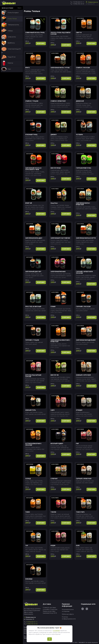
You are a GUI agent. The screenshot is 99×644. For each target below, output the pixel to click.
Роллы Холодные (10, 13)
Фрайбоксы (8, 43)
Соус (6, 69)
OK (50, 639)
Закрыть (19, 8)
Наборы (7, 31)
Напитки (7, 63)
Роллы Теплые (9, 19)
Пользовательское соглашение (68, 610)
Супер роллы (9, 37)
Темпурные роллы (10, 25)
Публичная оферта (68, 614)
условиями (56, 631)
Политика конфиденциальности (69, 618)
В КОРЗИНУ (41, 43)
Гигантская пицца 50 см (11, 50)
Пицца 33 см (8, 57)
